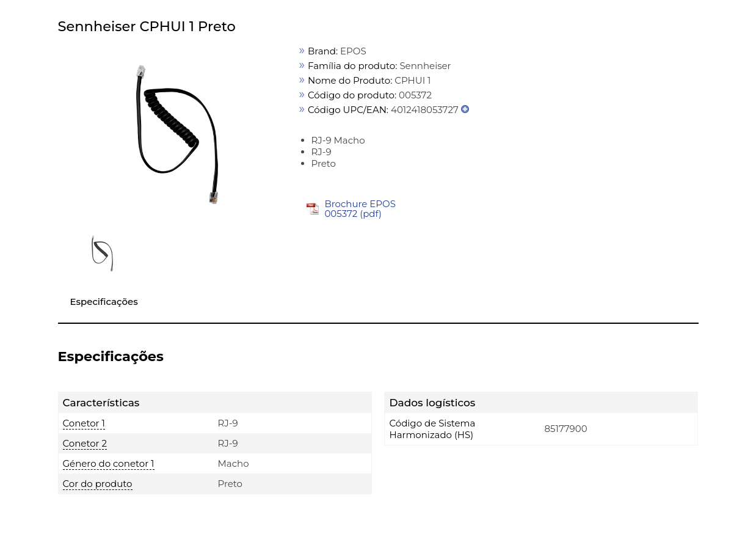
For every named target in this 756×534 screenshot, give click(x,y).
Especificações (104, 302)
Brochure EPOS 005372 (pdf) (360, 209)
